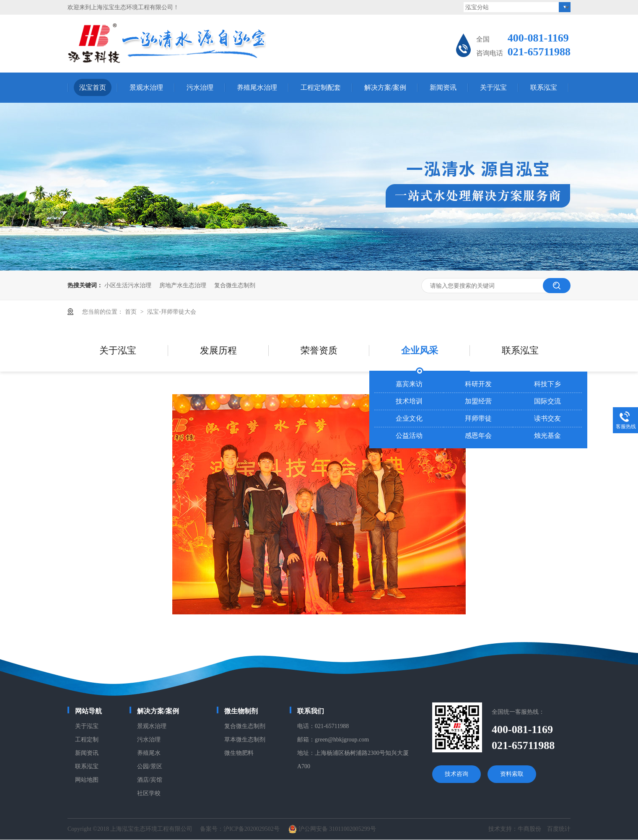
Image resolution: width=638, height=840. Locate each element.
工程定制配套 (321, 87)
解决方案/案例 (385, 87)
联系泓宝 (544, 87)
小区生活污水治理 (128, 285)
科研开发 (478, 384)
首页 (132, 312)
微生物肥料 (239, 753)
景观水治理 (146, 87)
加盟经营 (478, 401)
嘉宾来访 (409, 384)
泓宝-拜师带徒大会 (172, 312)
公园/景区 (150, 766)
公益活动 (409, 436)
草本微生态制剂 (245, 740)
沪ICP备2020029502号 (252, 829)
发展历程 (218, 350)
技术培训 (409, 401)
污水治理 (200, 87)
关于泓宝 (493, 87)
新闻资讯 (443, 87)
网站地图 (87, 780)
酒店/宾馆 (150, 780)
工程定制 (87, 740)
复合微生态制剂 (235, 285)
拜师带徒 (478, 418)
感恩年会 (478, 436)
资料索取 (512, 774)
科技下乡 (547, 384)
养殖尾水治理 (257, 87)
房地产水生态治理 (183, 285)
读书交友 (547, 418)
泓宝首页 (93, 87)
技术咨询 (456, 774)
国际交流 (547, 401)
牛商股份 (529, 829)
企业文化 (409, 418)
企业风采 (420, 350)
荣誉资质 (319, 350)
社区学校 (149, 793)
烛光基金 (547, 436)
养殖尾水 (149, 753)
